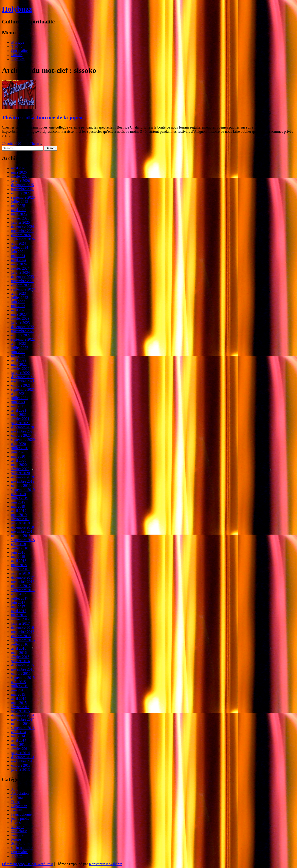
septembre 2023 (23, 289)
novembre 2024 (23, 231)
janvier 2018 (20, 573)
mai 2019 (18, 506)
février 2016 (20, 657)
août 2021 (19, 394)
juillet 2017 (20, 598)
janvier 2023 (20, 323)
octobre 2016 (21, 636)
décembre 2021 (23, 377)
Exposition (19, 806)
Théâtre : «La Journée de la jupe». (43, 117)
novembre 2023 (23, 281)
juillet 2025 (20, 202)
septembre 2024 (23, 239)
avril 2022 (19, 360)
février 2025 (20, 218)
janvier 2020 (20, 473)
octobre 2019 (21, 486)
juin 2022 (18, 352)
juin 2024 (18, 252)
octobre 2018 (21, 536)
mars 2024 (19, 264)
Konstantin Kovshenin (106, 864)
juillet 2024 (20, 247)
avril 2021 (19, 410)
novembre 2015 (23, 669)
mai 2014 (18, 736)
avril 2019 (19, 511)
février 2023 (20, 318)
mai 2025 (18, 206)
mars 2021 (19, 415)
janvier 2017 (20, 623)
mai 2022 (18, 356)
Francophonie (21, 814)
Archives (18, 59)
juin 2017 (18, 602)
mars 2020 (19, 465)
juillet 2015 (20, 686)
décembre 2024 (23, 227)
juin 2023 (18, 302)
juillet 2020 (20, 448)
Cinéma (17, 798)
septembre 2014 (23, 728)
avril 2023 (19, 310)
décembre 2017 (23, 577)
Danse (16, 802)
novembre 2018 (23, 531)
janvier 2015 (20, 711)
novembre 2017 (23, 582)
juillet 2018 (20, 548)
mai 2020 (18, 456)
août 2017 (19, 594)
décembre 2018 (23, 527)
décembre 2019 (23, 477)
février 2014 (20, 749)
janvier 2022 (20, 373)
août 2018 (19, 544)
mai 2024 (18, 256)
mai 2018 (18, 557)
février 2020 (20, 469)
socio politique (22, 848)
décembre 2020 (23, 427)
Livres (16, 823)
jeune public (20, 818)
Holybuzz (17, 9)
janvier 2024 (20, 273)
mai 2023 (18, 306)
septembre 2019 (23, 490)
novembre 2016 (23, 632)
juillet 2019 (20, 498)
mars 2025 (19, 214)
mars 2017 (19, 615)
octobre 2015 (21, 673)
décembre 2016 (23, 628)
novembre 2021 (23, 381)
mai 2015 (18, 694)
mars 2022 (19, 364)
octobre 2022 (21, 335)
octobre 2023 (21, 285)
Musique (18, 42)
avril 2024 (19, 260)
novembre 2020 (23, 431)
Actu (15, 789)
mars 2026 (19, 172)
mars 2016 (19, 653)
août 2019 (19, 494)
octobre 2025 (21, 193)
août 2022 (19, 344)
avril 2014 (19, 740)
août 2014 (19, 732)
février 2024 (20, 268)
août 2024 (19, 243)
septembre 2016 (23, 640)
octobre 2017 (21, 586)
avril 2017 (19, 611)
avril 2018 (19, 561)
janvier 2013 (20, 770)
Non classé (19, 831)
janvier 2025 (20, 222)
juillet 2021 (20, 398)
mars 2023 (19, 314)
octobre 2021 (21, 385)
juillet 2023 (20, 298)
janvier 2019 (20, 523)
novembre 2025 (23, 189)
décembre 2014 (23, 715)
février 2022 (20, 369)
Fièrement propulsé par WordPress (27, 864)
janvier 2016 (20, 661)
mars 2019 (19, 515)
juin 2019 (18, 502)
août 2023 (19, 293)
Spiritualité (19, 51)
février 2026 (20, 176)
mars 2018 (19, 565)
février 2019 (20, 519)
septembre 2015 (23, 678)
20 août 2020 (12, 144)
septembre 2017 (23, 590)
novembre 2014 (23, 719)
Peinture (17, 835)
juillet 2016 (20, 644)
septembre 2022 (23, 339)
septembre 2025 (23, 197)
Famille (17, 55)
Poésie (16, 839)
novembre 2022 (23, 331)
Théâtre (17, 47)
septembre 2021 (23, 389)
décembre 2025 (23, 185)
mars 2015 (19, 703)
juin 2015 (18, 690)
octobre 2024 (21, 235)
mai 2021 (18, 406)
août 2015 (19, 682)
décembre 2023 (23, 277)
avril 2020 (19, 460)
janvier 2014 (20, 753)
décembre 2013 (23, 757)
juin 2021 (18, 402)
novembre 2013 (23, 761)
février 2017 (20, 619)
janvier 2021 (20, 423)
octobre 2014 (21, 724)
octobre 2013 (21, 765)
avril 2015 (19, 699)
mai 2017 (18, 607)
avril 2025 (19, 210)
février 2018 (20, 569)
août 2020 (19, 444)
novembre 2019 (23, 481)
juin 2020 (18, 452)
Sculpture (18, 844)
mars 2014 (19, 744)
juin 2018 (18, 552)
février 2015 (20, 707)
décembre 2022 (23, 327)
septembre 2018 (23, 540)
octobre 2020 (21, 435)
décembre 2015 (23, 665)
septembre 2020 (23, 440)
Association (20, 793)
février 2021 (20, 419)
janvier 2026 (20, 181)
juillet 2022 (20, 348)
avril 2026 (19, 168)
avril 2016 (19, 648)
